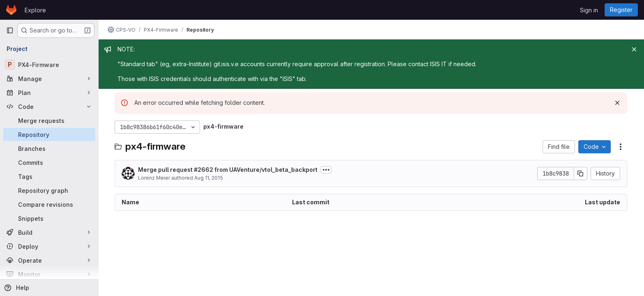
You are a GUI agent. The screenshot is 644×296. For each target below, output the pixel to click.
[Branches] (49, 148)
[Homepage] (11, 10)
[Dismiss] (618, 103)
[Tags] (49, 176)
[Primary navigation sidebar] (10, 30)
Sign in (589, 10)
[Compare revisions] (49, 204)
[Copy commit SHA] (581, 173)
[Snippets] (49, 218)
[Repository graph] (49, 190)
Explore (35, 10)
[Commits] (49, 162)
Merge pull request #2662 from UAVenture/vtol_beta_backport (228, 170)
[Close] (634, 49)
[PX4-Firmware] (49, 65)
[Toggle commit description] (327, 170)
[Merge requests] (49, 120)
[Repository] (49, 134)
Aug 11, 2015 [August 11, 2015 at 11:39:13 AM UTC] (209, 178)
